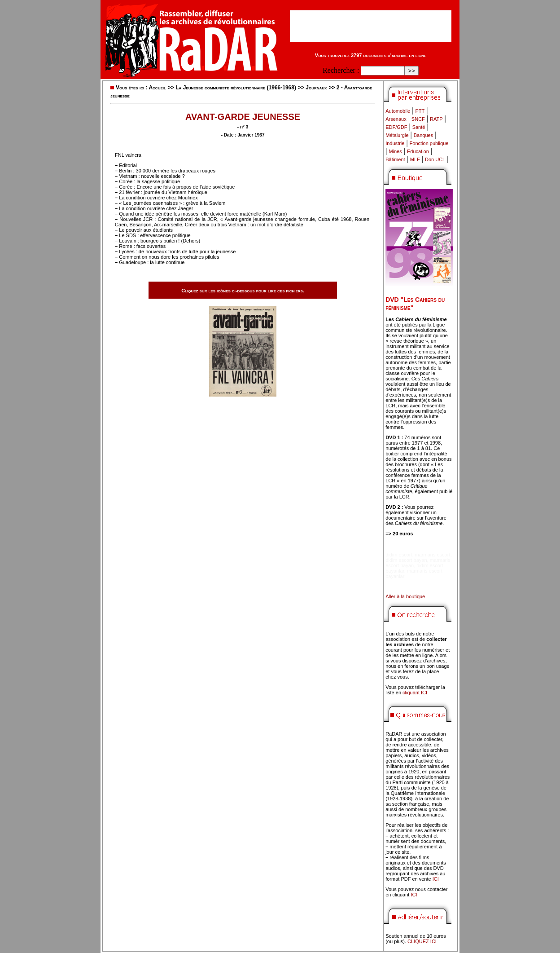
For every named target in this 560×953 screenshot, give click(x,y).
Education (418, 151)
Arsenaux (396, 119)
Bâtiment (395, 159)
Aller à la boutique (405, 596)
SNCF (418, 119)
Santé (419, 127)
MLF (415, 159)
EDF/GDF (396, 127)
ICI (436, 879)
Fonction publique (429, 143)
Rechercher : (341, 70)
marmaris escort (433, 555)
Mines (395, 151)
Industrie (395, 143)
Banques (423, 135)
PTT (420, 111)
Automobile (398, 111)
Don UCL (435, 159)
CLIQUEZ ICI (422, 941)
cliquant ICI (415, 693)
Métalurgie (397, 135)
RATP (436, 119)
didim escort (399, 555)
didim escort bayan (406, 560)
